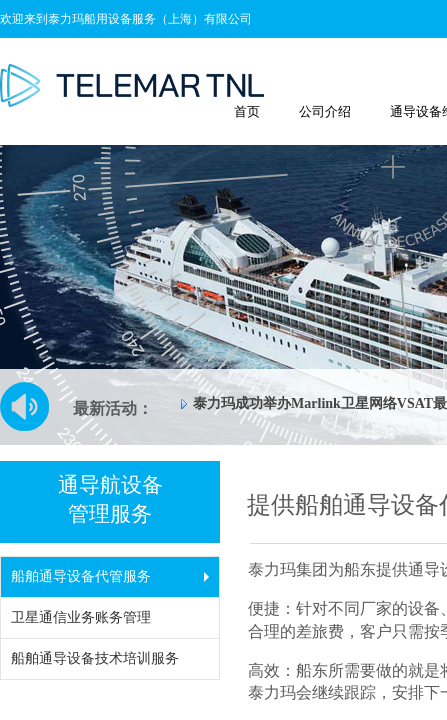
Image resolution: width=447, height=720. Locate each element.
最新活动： (113, 408)
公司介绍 (325, 111)
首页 (247, 111)
